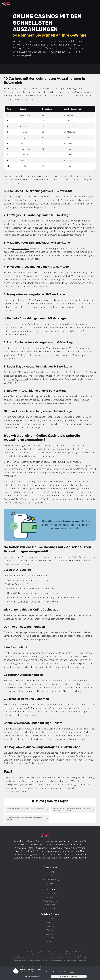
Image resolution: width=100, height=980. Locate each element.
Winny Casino (35, 300)
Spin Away (50, 934)
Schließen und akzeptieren (69, 976)
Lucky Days (50, 926)
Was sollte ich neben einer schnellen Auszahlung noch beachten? (25, 819)
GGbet (50, 922)
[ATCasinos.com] (10, 4)
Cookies (50, 876)
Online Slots (50, 893)
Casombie (50, 919)
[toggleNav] (96, 4)
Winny (50, 938)
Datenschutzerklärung (50, 879)
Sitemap (50, 883)
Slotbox (50, 930)
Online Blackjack (50, 901)
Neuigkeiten (50, 897)
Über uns (50, 872)
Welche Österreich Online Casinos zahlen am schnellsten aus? (26, 809)
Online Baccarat (50, 909)
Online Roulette (50, 905)
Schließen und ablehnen (31, 976)
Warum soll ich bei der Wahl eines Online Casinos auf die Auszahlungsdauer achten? (72, 809)
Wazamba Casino (21, 248)
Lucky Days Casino (17, 379)
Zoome (50, 941)
